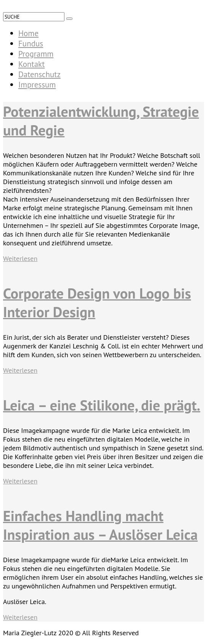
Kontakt (31, 64)
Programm (36, 54)
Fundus (31, 44)
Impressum (37, 85)
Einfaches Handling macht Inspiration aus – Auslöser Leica (100, 525)
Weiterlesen (20, 258)
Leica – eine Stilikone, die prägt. (102, 405)
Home (28, 33)
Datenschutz (39, 74)
